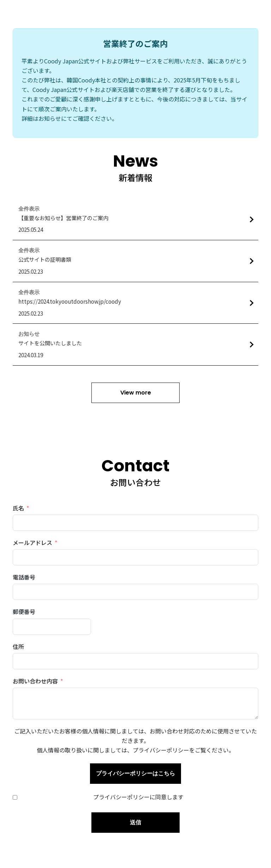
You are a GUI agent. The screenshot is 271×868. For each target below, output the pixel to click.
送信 (135, 822)
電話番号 (24, 577)
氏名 (18, 508)
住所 (18, 646)
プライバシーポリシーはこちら (135, 773)
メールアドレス (32, 542)
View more (136, 393)
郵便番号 (24, 612)
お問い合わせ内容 (35, 681)
